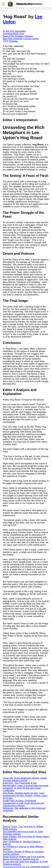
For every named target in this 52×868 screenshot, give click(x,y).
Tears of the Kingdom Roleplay (18, 36)
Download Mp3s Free (13, 34)
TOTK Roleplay (10, 41)
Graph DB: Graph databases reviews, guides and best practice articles (25, 779)
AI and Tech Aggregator (14, 31)
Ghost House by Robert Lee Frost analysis (24, 857)
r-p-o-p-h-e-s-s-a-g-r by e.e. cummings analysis (26, 867)
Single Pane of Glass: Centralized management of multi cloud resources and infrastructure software (23, 803)
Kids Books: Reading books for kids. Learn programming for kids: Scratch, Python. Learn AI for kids (25, 796)
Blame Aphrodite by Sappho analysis (21, 859)
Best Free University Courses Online (21, 39)
